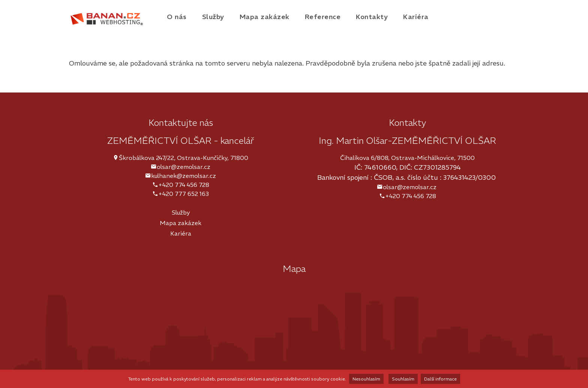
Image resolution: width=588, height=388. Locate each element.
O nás (177, 17)
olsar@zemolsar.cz (184, 167)
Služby (213, 17)
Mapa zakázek (265, 17)
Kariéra (416, 17)
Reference (323, 17)
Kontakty (372, 17)
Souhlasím (403, 379)
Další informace (440, 379)
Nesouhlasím (366, 379)
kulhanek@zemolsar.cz (184, 176)
